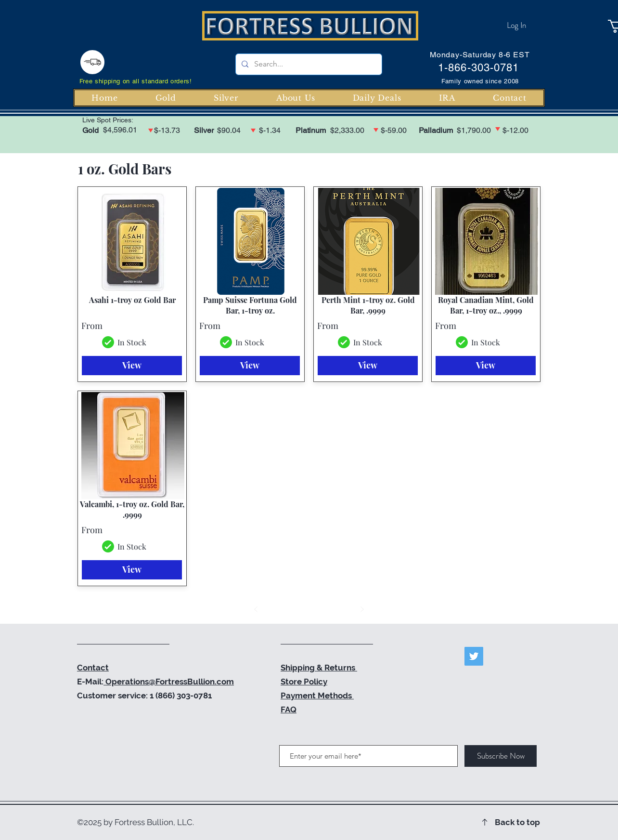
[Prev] (256, 609)
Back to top (517, 822)
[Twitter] (474, 656)
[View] (132, 366)
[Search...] (308, 64)
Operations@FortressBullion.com (169, 682)
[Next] (362, 609)
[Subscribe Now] (501, 756)
